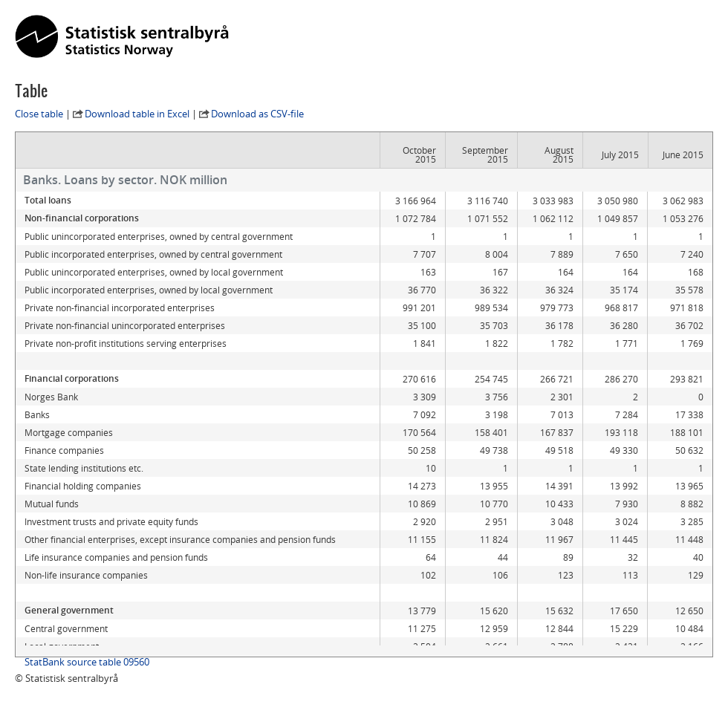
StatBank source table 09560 (87, 662)
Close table (39, 114)
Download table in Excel (137, 114)
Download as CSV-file (257, 114)
